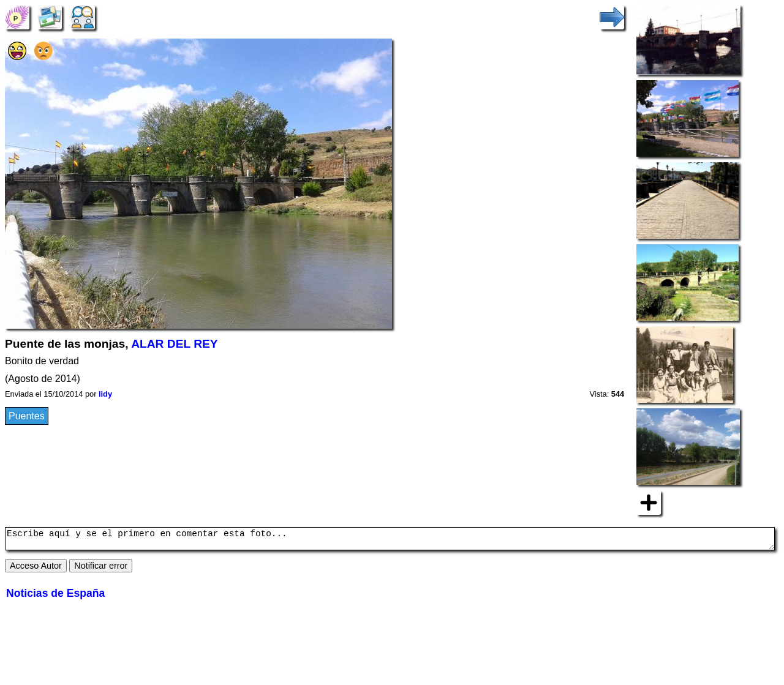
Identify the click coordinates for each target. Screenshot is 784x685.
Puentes (27, 416)
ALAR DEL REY (174, 344)
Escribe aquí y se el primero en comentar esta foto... (390, 541)
